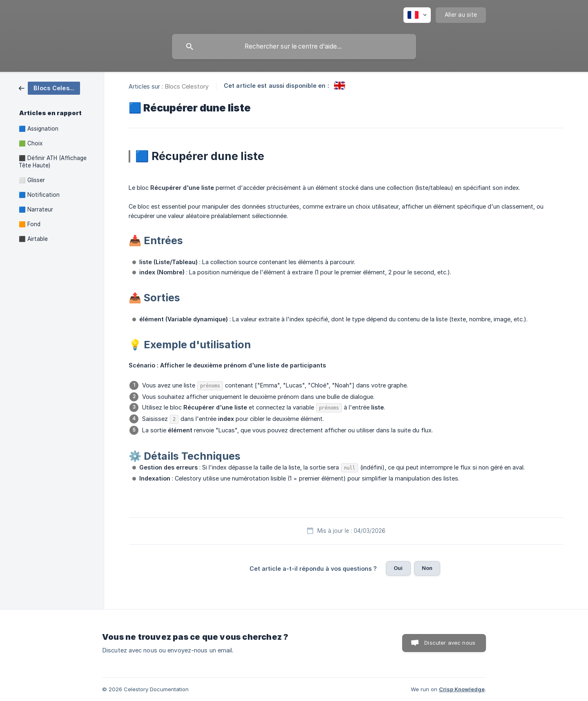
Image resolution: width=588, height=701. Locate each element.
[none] (417, 15)
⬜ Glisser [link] (32, 180)
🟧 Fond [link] (30, 224)
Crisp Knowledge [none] (462, 689)
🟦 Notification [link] (39, 195)
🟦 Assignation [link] (39, 129)
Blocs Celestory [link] (187, 86)
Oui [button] (398, 568)
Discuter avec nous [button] (450, 643)
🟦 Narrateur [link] (36, 209)
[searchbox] (294, 47)
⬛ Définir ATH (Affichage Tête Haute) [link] (53, 162)
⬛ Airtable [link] (33, 239)
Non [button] (427, 568)
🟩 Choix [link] (31, 143)
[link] (49, 88)
